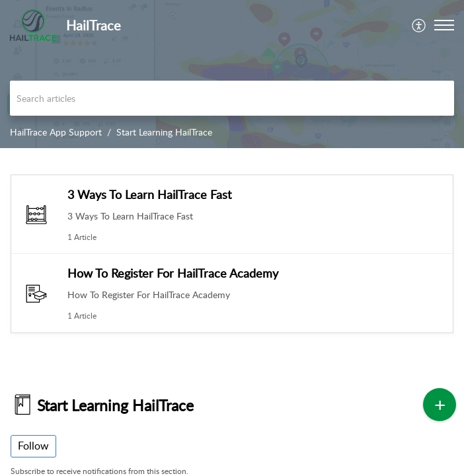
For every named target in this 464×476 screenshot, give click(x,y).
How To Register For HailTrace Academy (173, 273)
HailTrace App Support (56, 132)
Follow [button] (33, 446)
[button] (419, 25)
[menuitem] (419, 25)
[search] (232, 98)
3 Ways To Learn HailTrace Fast (149, 194)
